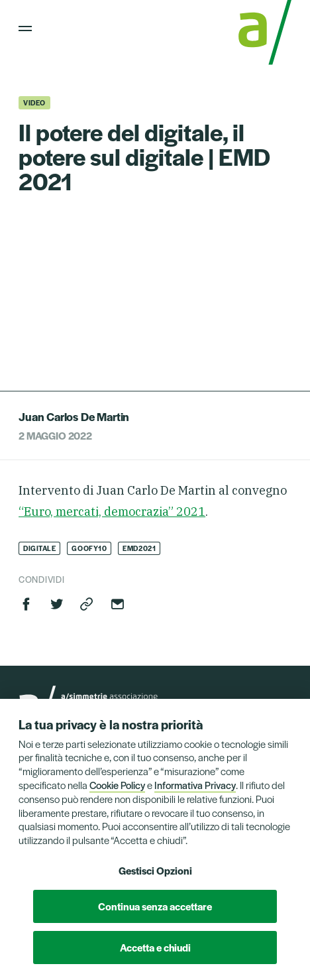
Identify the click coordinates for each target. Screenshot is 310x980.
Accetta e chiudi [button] (155, 947)
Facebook (26, 604)
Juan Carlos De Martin (74, 416)
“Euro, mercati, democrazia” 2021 (112, 512)
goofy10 (89, 548)
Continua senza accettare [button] (155, 906)
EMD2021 (139, 548)
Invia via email (117, 604)
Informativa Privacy (195, 785)
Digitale (39, 548)
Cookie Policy (117, 785)
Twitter (57, 604)
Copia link (87, 604)
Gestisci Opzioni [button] (155, 870)
